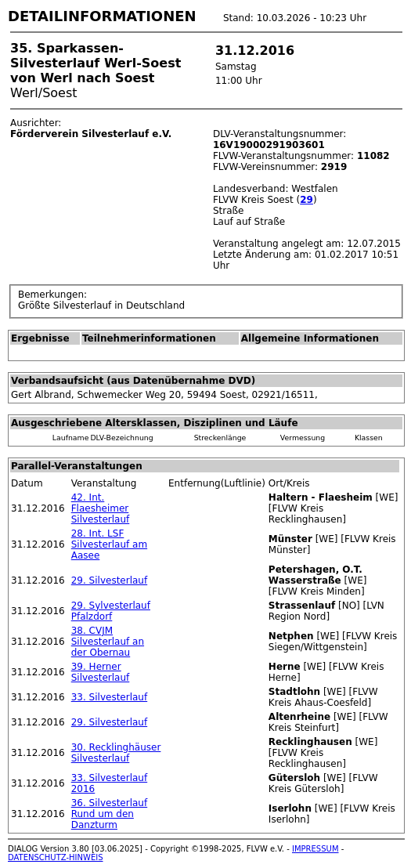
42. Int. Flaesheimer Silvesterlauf (101, 508)
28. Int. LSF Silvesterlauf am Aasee (109, 544)
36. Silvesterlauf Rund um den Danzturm (109, 814)
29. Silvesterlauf (109, 580)
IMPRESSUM (315, 849)
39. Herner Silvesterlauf (101, 672)
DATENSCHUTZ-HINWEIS (56, 857)
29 (306, 200)
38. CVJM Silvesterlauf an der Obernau (108, 642)
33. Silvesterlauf (109, 697)
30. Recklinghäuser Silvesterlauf (116, 753)
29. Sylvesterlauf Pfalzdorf (111, 611)
